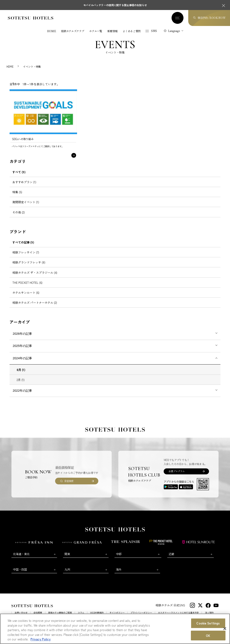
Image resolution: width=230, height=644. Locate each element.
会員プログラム (177, 475)
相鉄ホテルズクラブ (73, 32)
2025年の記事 (22, 350)
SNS (154, 31)
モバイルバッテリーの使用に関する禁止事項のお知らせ (115, 5)
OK (208, 636)
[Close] (225, 629)
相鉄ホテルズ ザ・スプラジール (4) (35, 276)
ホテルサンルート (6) (26, 297)
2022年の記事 (22, 395)
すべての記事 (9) (23, 246)
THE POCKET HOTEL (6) (27, 287)
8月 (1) (21, 374)
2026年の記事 (22, 338)
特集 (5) (17, 196)
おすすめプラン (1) (24, 186)
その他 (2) (19, 216)
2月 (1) (21, 384)
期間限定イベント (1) (26, 206)
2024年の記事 (22, 363)
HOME (52, 32)
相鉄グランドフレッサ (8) (29, 266)
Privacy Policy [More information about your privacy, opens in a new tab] (41, 639)
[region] (115, 629)
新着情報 (112, 32)
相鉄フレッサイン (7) (26, 256)
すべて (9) (19, 176)
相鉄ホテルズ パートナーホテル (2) (35, 307)
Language (174, 31)
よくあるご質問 (132, 32)
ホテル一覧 (96, 32)
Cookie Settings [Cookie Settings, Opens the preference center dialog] (208, 623)
